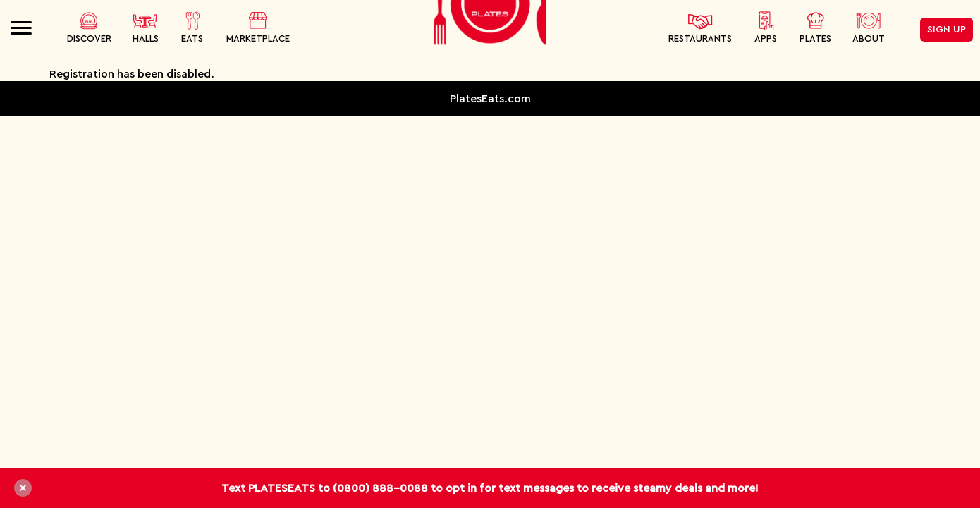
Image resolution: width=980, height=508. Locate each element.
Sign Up (947, 30)
